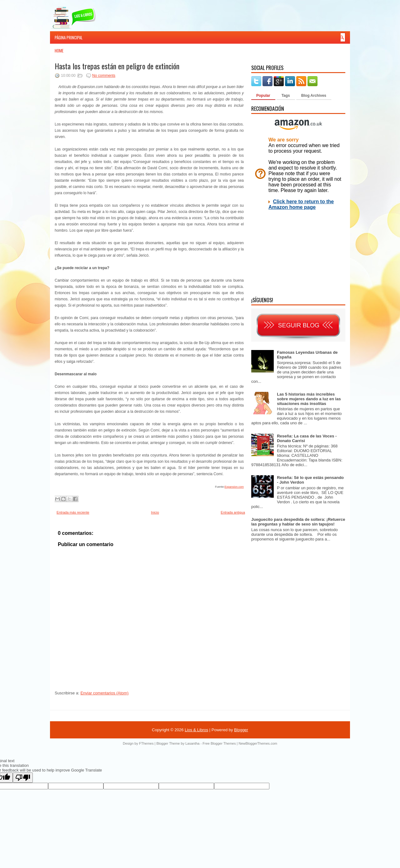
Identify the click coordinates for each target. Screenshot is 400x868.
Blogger (241, 730)
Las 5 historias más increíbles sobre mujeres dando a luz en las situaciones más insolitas (309, 399)
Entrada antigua (233, 512)
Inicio (155, 512)
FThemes (146, 743)
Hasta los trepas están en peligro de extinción (117, 66)
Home (59, 51)
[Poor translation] (23, 778)
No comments (104, 76)
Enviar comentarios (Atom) (104, 693)
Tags (286, 96)
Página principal (69, 37)
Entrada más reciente (73, 512)
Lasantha (192, 743)
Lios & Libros (196, 730)
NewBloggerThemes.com (258, 743)
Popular (263, 96)
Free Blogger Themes (219, 743)
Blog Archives (314, 96)
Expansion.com (234, 487)
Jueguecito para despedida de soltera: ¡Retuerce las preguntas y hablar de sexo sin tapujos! (298, 522)
